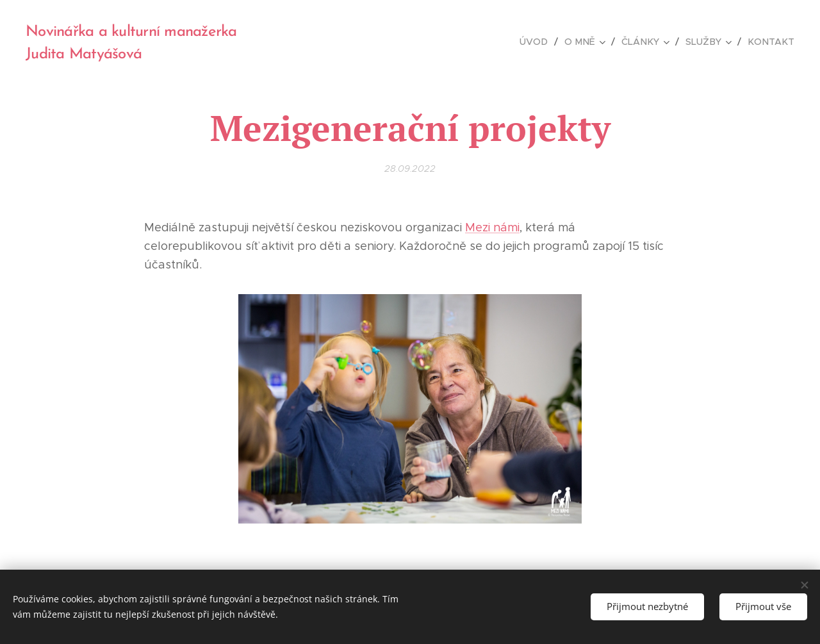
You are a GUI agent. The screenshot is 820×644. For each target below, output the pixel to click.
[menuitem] (543, 42)
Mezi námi (492, 227)
